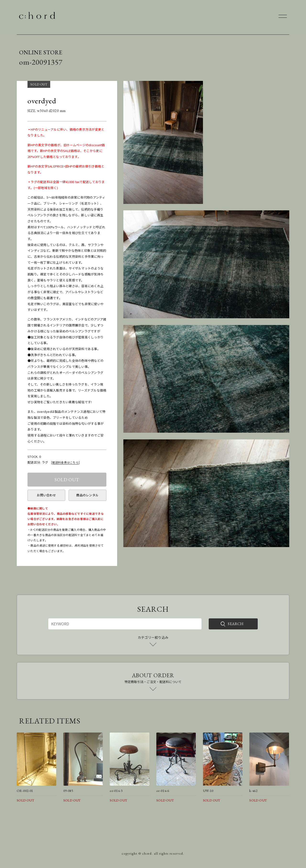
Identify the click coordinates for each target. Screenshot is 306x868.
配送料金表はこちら (66, 462)
